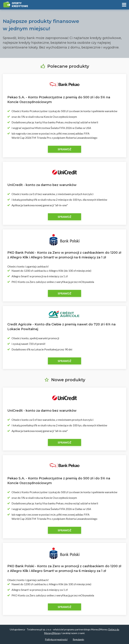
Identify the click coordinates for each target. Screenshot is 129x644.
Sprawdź (64, 149)
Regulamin (78, 639)
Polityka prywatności (56, 639)
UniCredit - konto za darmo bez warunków (42, 185)
